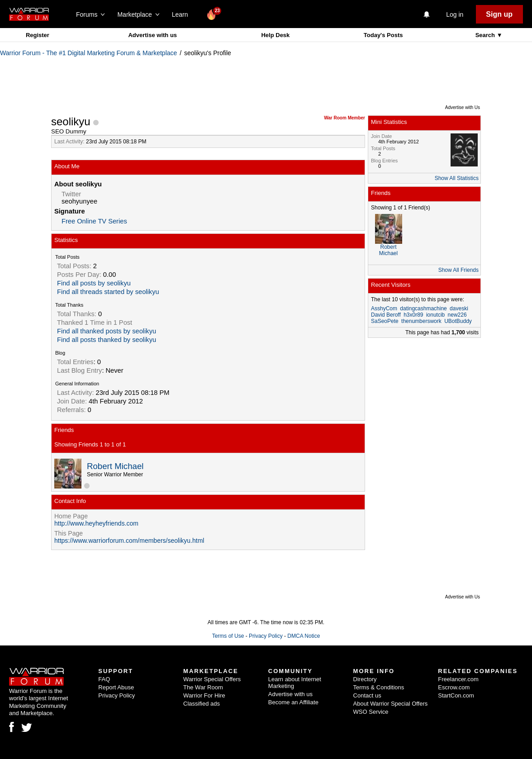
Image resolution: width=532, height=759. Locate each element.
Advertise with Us (463, 107)
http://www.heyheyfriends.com (96, 523)
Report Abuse (116, 687)
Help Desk (275, 35)
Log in (455, 14)
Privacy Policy (266, 636)
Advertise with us (152, 35)
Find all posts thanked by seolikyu (107, 340)
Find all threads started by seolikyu (108, 292)
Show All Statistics (457, 178)
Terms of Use (228, 636)
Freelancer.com (458, 679)
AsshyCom (384, 308)
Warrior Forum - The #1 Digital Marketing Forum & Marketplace (88, 53)
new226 (457, 315)
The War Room (203, 687)
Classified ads (202, 704)
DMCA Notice (304, 636)
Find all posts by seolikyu (94, 283)
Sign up (499, 14)
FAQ (104, 679)
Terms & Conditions (379, 687)
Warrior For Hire (204, 695)
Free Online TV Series (94, 221)
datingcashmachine (423, 308)
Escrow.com (454, 687)
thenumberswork (421, 321)
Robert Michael (115, 466)
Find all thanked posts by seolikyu (107, 331)
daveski (459, 308)
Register (38, 35)
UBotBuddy (458, 321)
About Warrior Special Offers (391, 704)
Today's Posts (383, 35)
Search (486, 35)
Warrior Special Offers (212, 679)
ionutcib (435, 315)
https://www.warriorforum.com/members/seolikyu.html (129, 541)
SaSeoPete (385, 321)
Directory (365, 679)
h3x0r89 (413, 315)
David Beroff (386, 315)
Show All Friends (458, 270)
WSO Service (371, 712)
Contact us (367, 695)
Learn (183, 14)
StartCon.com (456, 695)
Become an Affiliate (293, 702)
